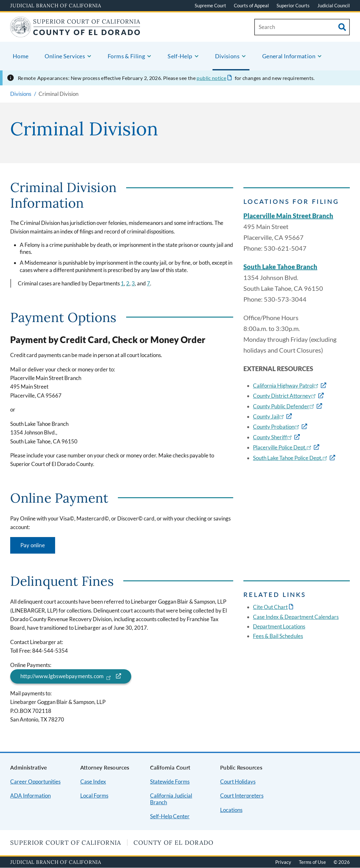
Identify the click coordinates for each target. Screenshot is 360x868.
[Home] (75, 33)
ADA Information (30, 796)
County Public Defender (284, 406)
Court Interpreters (242, 796)
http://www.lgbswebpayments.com (66, 676)
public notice (211, 78)
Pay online (33, 545)
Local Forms (94, 796)
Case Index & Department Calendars (296, 617)
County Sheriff (273, 437)
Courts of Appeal (251, 5)
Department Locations (279, 626)
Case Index (93, 782)
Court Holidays (238, 782)
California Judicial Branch (171, 799)
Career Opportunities (35, 782)
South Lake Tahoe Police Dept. (291, 458)
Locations (231, 810)
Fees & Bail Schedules (278, 636)
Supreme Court (210, 5)
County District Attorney (285, 396)
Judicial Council (334, 5)
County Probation (277, 427)
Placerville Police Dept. (283, 447)
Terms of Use (312, 862)
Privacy (283, 862)
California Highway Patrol (286, 386)
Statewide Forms (170, 782)
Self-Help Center (170, 816)
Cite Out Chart (270, 607)
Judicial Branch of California (56, 5)
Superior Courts (293, 5)
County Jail (269, 416)
